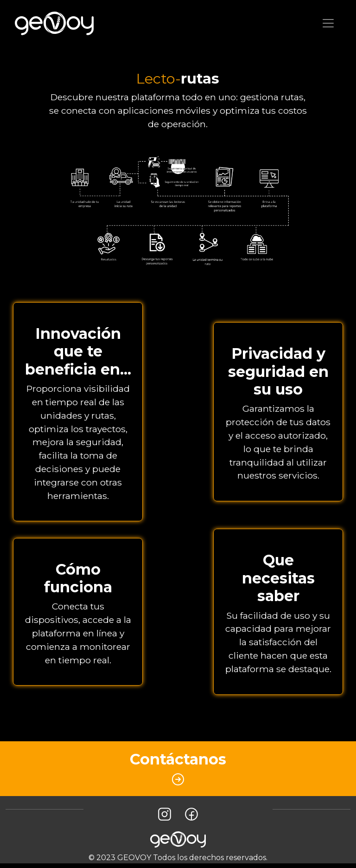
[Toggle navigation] (328, 23)
